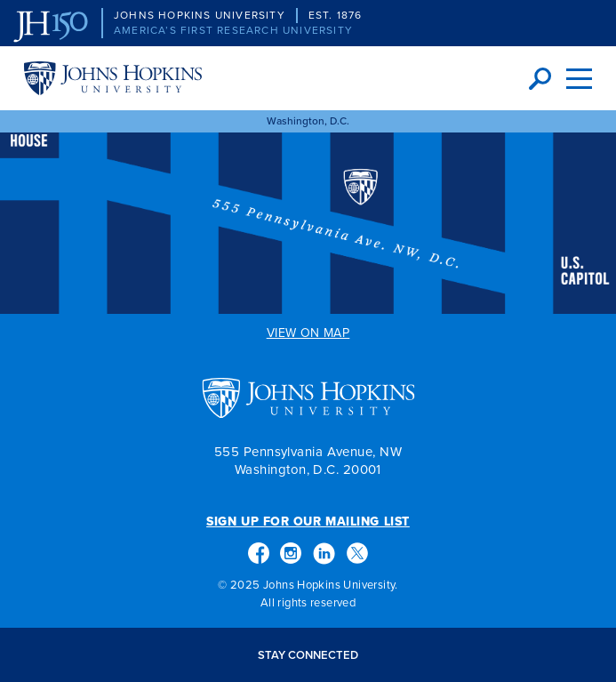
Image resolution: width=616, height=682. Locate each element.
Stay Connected (308, 655)
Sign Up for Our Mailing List (308, 522)
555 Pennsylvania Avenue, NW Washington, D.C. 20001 (308, 461)
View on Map (308, 334)
